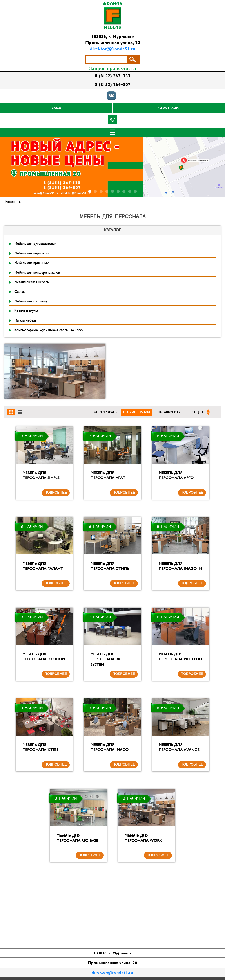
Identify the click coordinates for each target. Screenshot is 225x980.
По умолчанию (137, 412)
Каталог (11, 202)
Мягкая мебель (25, 320)
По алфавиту (169, 412)
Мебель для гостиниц (31, 301)
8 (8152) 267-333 (113, 76)
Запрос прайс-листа (112, 68)
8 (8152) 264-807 (113, 85)
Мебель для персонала (32, 253)
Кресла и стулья (26, 311)
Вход (56, 108)
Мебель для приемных (32, 263)
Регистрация (169, 108)
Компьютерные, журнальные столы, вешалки (49, 330)
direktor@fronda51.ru (113, 49)
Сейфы (20, 292)
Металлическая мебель (32, 282)
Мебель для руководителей (35, 244)
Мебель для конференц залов (37, 273)
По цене (200, 412)
